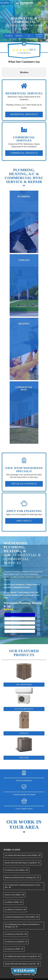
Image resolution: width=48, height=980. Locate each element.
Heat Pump (24, 758)
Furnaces (24, 733)
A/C (29, 36)
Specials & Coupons (24, 484)
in (23, 855)
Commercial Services (24, 153)
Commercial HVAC (39, 36)
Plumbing (9, 36)
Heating (19, 36)
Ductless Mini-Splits (24, 709)
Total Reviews (24, 53)
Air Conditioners (24, 685)
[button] (2, 79)
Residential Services (24, 114)
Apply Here (24, 521)
